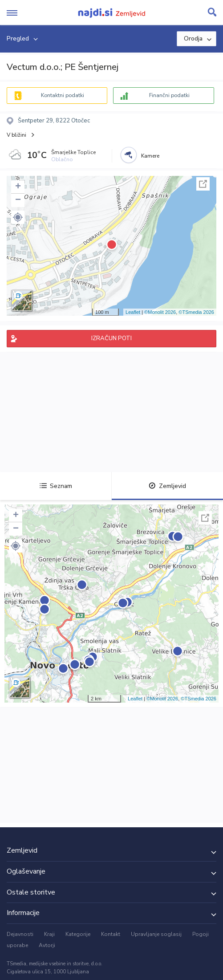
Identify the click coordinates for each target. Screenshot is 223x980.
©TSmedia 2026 (196, 312)
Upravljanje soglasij (156, 934)
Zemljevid (167, 486)
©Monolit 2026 (160, 312)
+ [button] (18, 187)
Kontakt (111, 934)
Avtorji (47, 945)
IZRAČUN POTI (111, 338)
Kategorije (78, 934)
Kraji (49, 934)
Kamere (150, 156)
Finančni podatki (169, 95)
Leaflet (133, 312)
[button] (18, 217)
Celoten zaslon (203, 184)
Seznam (56, 486)
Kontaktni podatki (63, 95)
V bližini (16, 135)
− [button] (18, 200)
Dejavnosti (20, 934)
